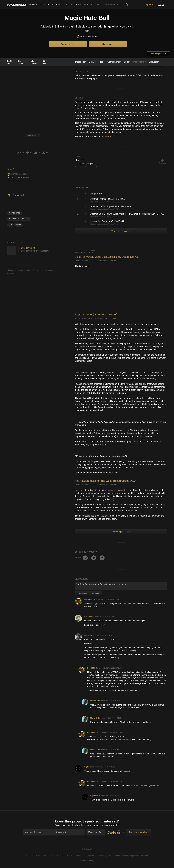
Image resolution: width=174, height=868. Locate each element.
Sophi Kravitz (89, 767)
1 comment (111, 261)
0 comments (112, 318)
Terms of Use (76, 856)
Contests (56, 5)
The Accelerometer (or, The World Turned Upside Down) (108, 481)
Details (92, 62)
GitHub (107, 137)
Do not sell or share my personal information (131, 856)
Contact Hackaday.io (45, 856)
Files (101, 62)
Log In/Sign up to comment (88, 593)
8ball (19, 225)
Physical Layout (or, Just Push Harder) (98, 314)
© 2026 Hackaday (87, 861)
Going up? (87, 850)
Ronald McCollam (87, 37)
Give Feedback (62, 856)
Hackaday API (105, 856)
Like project (108, 44)
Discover (45, 5)
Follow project (68, 44)
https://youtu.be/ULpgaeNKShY (145, 785)
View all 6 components (121, 231)
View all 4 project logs (121, 532)
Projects (33, 5)
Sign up (149, 5)
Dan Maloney (89, 617)
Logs (127, 62)
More (89, 5)
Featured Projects (27, 248)
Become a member (63, 826)
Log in (161, 5)
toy (10, 225)
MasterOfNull (89, 635)
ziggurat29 (98, 603)
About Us (29, 856)
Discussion (155, 62)
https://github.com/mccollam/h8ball (113, 739)
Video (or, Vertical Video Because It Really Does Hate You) (110, 257)
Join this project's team (18, 178)
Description (81, 62)
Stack (78, 5)
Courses (68, 5)
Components (114, 62)
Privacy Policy (90, 856)
